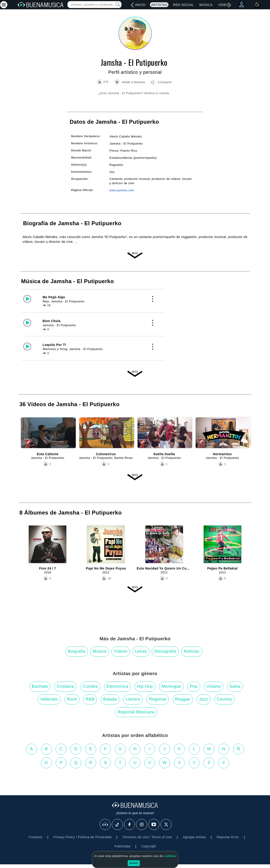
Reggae (183, 699)
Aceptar (134, 863)
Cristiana (65, 686)
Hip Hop (145, 686)
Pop (194, 686)
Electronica (117, 686)
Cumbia (90, 686)
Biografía (77, 651)
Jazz (204, 699)
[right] (229, 5)
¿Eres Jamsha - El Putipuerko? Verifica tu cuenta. (134, 93)
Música (206, 5)
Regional (158, 699)
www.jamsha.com (122, 190)
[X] (166, 825)
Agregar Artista (194, 837)
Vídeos (225, 5)
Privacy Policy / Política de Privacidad (82, 837)
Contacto (35, 837)
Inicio (140, 5)
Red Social (183, 5)
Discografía (165, 651)
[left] (132, 5)
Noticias (192, 651)
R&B (90, 699)
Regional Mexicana (136, 712)
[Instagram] (142, 825)
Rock (72, 699)
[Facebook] (130, 825)
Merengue (171, 686)
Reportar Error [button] (228, 837)
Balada (110, 699)
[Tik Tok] (118, 825)
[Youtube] (154, 825)
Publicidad (122, 846)
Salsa (235, 686)
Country (225, 699)
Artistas (159, 5)
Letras (141, 651)
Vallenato (49, 699)
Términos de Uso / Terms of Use (147, 837)
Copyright (149, 846)
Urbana (214, 686)
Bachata (40, 686)
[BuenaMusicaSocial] (105, 825)
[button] (161, 83)
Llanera (133, 699)
